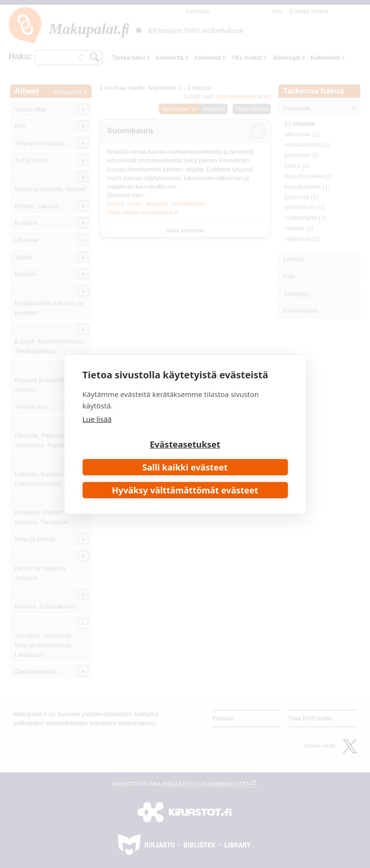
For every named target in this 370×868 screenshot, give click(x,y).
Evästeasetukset (185, 444)
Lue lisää (97, 419)
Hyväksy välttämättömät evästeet (185, 490)
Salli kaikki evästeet (185, 467)
